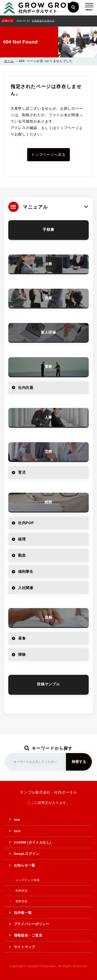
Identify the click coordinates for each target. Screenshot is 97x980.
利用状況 (22, 891)
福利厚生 (26, 572)
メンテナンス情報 (28, 880)
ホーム (9, 61)
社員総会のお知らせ (43, 21)
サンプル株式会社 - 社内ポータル (48, 792)
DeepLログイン (27, 854)
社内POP (26, 523)
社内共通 (26, 388)
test (17, 831)
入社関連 (26, 588)
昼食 (22, 638)
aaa (17, 819)
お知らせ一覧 (25, 865)
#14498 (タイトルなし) (33, 842)
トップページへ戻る (48, 155)
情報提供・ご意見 (28, 935)
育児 (22, 472)
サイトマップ (25, 947)
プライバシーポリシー (32, 924)
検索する (79, 762)
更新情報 (22, 901)
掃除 (22, 654)
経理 (22, 539)
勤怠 (22, 555)
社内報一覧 (23, 913)
